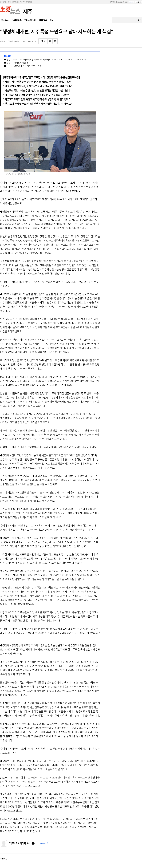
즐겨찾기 (3, 2)
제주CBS (43, 20)
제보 (52, 20)
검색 (139, 20)
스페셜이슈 (17, 20)
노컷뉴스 (10, 10)
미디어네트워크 (25, 2)
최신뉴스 (5, 20)
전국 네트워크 (12, 2)
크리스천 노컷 (30, 20)
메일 (44, 843)
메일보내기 (19, 41)
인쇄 (55, 41)
